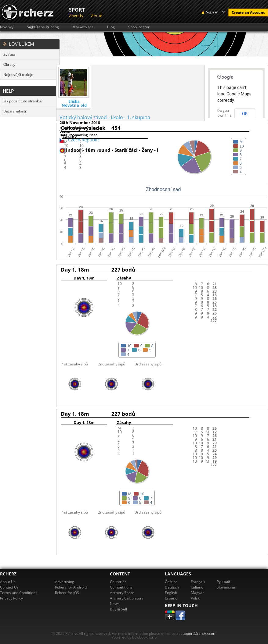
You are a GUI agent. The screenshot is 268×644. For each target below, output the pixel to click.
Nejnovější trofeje (18, 75)
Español (172, 598)
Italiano (197, 587)
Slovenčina (226, 587)
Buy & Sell (118, 609)
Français (198, 582)
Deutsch (172, 587)
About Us (8, 582)
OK (245, 114)
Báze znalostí (15, 111)
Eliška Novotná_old (74, 103)
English (171, 593)
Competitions (121, 587)
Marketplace (83, 27)
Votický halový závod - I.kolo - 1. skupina (105, 117)
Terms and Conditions (19, 593)
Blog (111, 27)
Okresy (9, 64)
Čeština (171, 582)
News (115, 604)
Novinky (7, 27)
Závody (76, 15)
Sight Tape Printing (43, 27)
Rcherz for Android (71, 587)
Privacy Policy (11, 598)
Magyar (197, 593)
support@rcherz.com (199, 633)
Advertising (65, 582)
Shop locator (139, 27)
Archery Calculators (127, 598)
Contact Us (9, 587)
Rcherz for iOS (67, 593)
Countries (118, 582)
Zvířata (9, 54)
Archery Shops (122, 593)
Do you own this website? (225, 116)
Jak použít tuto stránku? (23, 101)
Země (97, 15)
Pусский (223, 582)
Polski (196, 598)
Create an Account (248, 12)
